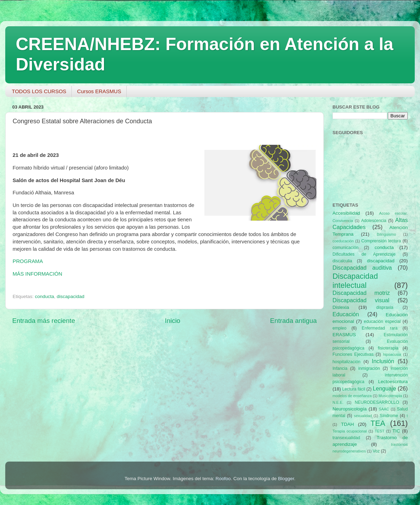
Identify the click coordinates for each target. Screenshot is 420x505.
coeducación (343, 241)
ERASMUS (344, 335)
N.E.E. (338, 402)
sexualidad (363, 416)
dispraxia (385, 307)
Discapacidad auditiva (362, 268)
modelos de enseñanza (352, 396)
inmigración (369, 368)
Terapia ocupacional (350, 431)
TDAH (347, 424)
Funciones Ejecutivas (353, 354)
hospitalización (346, 362)
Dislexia (341, 307)
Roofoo (223, 479)
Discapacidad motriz (361, 293)
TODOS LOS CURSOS (39, 91)
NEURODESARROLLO (377, 402)
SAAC (384, 409)
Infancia (340, 368)
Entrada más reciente (44, 321)
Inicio (173, 321)
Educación (346, 314)
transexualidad (346, 438)
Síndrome (389, 416)
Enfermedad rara (380, 328)
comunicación (345, 248)
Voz (376, 451)
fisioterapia (388, 348)
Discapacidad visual (361, 300)
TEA (378, 423)
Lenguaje (384, 388)
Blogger (286, 479)
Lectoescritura (393, 382)
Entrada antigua (293, 321)
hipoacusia (392, 354)
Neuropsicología (350, 409)
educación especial (382, 321)
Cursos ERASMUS (99, 91)
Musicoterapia (390, 396)
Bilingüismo (386, 234)
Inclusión (383, 361)
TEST (380, 431)
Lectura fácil (354, 389)
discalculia (342, 261)
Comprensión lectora (381, 241)
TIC (396, 431)
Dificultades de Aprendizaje (364, 254)
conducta (45, 296)
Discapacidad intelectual (355, 281)
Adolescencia (374, 221)
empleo (339, 328)
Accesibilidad (346, 213)
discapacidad (71, 296)
